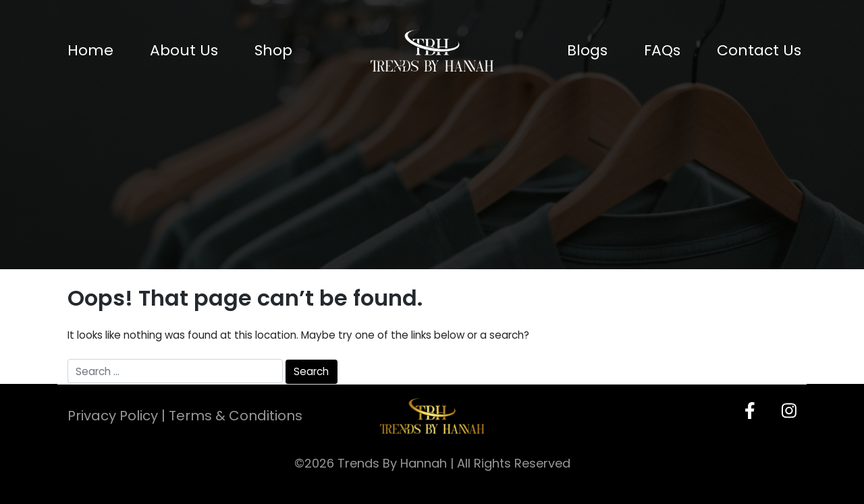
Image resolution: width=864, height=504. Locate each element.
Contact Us (759, 50)
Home (90, 50)
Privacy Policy (113, 416)
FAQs (662, 50)
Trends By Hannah (392, 463)
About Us (184, 50)
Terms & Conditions (236, 416)
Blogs (587, 50)
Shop (273, 50)
